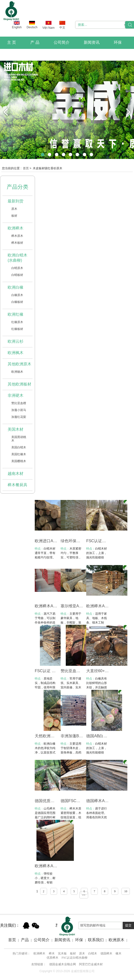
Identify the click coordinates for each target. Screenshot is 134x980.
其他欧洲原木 (19, 364)
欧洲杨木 (17, 372)
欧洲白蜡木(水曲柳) (17, 258)
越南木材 (16, 474)
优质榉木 (52, 958)
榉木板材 (17, 243)
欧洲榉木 (16, 228)
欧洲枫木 (16, 353)
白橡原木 (17, 295)
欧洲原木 (117, 940)
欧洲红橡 (16, 314)
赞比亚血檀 (19, 403)
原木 (14, 209)
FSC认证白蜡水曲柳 (75, 958)
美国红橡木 (19, 454)
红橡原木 (17, 322)
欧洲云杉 (16, 341)
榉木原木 (17, 236)
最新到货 (16, 201)
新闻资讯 (92, 42)
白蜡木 (93, 953)
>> (84, 895)
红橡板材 (17, 329)
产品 (25, 940)
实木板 (62, 953)
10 (126, 891)
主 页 (12, 42)
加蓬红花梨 (19, 417)
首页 (26, 168)
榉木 (52, 953)
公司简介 (62, 42)
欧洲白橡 (16, 287)
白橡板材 (17, 302)
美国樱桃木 (19, 461)
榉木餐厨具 (17, 485)
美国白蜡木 (19, 447)
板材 (14, 216)
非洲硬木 (16, 395)
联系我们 (15, 54)
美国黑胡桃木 (19, 439)
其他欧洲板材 (19, 384)
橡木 (118, 953)
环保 (118, 42)
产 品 (35, 42)
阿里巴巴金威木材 (91, 964)
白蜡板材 (17, 275)
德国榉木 (106, 953)
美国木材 (16, 429)
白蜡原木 (17, 268)
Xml (66, 945)
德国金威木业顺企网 (63, 964)
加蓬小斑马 (19, 410)
